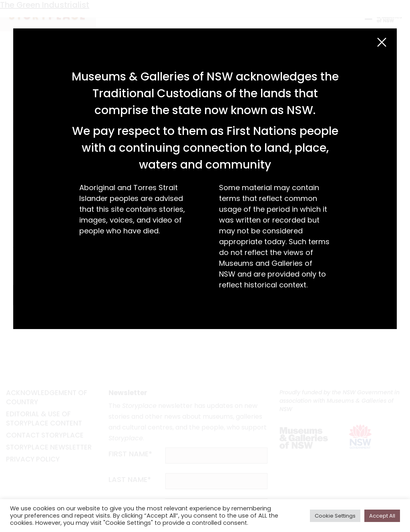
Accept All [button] (382, 516)
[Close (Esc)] (382, 42)
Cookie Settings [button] (335, 516)
